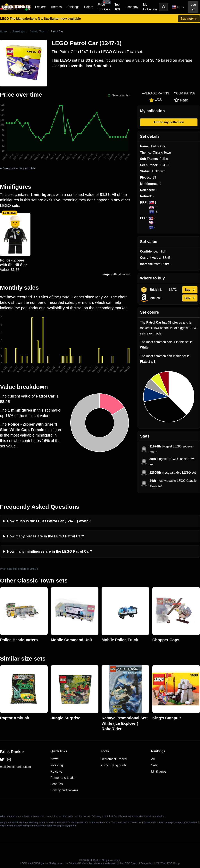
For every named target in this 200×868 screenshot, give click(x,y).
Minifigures (159, 772)
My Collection (150, 7)
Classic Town (37, 31)
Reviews (56, 772)
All (153, 759)
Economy (132, 7)
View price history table (19, 168)
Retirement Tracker (114, 759)
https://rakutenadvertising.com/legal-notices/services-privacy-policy (38, 826)
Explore (40, 7)
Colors (89, 7)
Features (57, 784)
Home (4, 31)
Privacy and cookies (64, 790)
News (54, 759)
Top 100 (117, 7)
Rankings (73, 7)
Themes (56, 7)
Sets (154, 765)
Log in (193, 7)
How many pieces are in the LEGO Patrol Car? (46, 536)
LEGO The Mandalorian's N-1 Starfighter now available (40, 19)
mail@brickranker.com (16, 767)
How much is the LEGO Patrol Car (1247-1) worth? (49, 521)
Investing (57, 765)
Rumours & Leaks (63, 778)
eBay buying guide (114, 765)
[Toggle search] (164, 7)
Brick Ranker (12, 752)
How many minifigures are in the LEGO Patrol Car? (50, 551)
